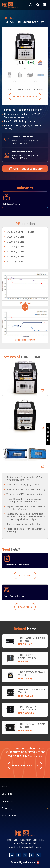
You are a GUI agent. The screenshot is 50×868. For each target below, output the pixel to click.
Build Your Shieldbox (25, 109)
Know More (25, 620)
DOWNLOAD (25, 588)
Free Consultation (25, 765)
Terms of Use (11, 840)
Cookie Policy (38, 840)
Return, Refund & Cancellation (25, 843)
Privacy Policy (25, 840)
